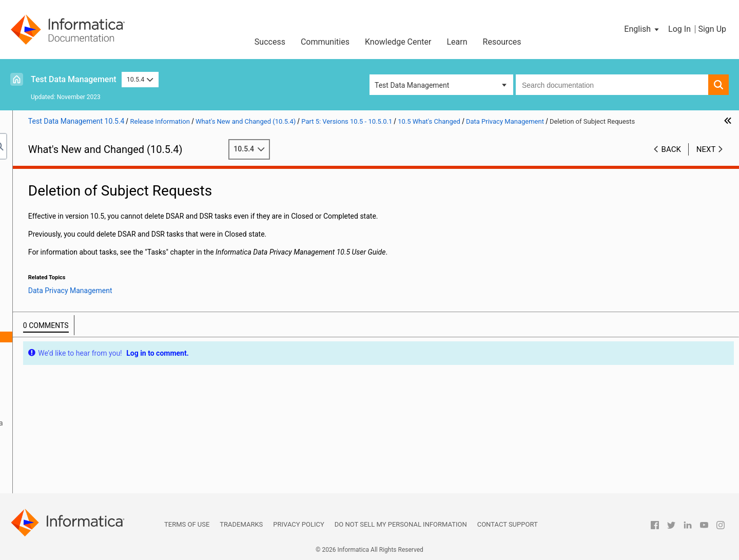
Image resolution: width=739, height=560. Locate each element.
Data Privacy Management (85, 304)
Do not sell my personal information (401, 524)
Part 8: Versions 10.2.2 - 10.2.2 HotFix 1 (80, 466)
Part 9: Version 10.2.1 (51, 477)
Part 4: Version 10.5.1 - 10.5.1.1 (67, 218)
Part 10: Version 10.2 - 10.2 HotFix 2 (74, 488)
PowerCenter (64, 412)
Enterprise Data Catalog (81, 380)
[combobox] (612, 85)
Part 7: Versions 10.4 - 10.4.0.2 (66, 455)
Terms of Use (187, 524)
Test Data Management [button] (412, 85)
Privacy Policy (298, 524)
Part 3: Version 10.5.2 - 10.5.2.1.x (70, 207)
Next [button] (706, 160)
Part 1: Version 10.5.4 (51, 186)
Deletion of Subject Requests (99, 337)
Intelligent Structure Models (87, 401)
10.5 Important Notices (70, 250)
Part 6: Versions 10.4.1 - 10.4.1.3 (69, 445)
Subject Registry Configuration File (108, 347)
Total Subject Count (84, 358)
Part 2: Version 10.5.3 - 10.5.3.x (67, 197)
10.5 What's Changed (66, 272)
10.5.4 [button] (140, 79)
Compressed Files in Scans (96, 315)
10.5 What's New (59, 261)
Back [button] (671, 160)
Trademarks (241, 524)
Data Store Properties (87, 326)
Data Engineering (70, 294)
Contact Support (508, 524)
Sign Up (712, 29)
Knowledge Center (398, 42)
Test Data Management (74, 79)
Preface (29, 175)
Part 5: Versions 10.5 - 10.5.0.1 (66, 229)
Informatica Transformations (89, 391)
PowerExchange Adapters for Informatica (109, 423)
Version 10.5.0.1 (59, 240)
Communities (325, 42)
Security (56, 434)
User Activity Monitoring (91, 369)
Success (270, 42)
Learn (457, 42)
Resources (502, 42)
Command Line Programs (84, 283)
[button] (642, 29)
